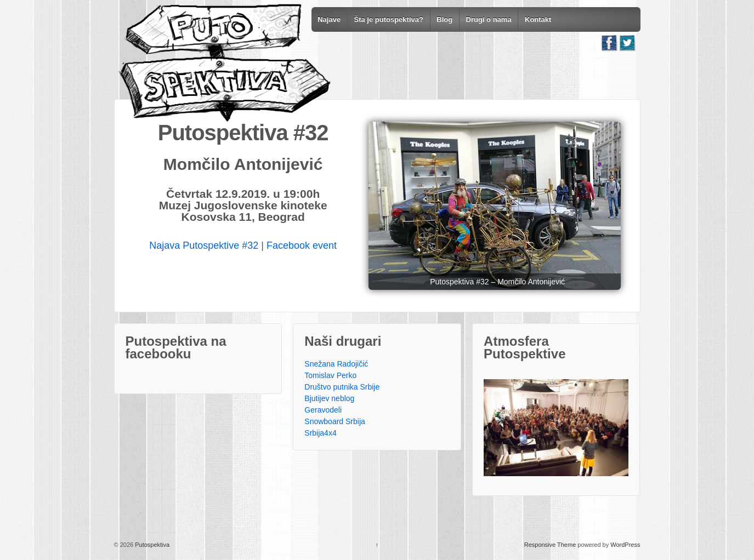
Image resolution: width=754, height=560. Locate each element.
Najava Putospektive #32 (204, 245)
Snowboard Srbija (335, 421)
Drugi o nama (489, 19)
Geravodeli (323, 410)
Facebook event (302, 245)
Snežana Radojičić (336, 364)
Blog (444, 19)
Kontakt (538, 19)
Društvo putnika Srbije (342, 387)
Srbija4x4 (320, 433)
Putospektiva (151, 545)
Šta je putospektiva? (388, 19)
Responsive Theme (550, 545)
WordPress (625, 545)
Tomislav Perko (330, 375)
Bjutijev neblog (329, 398)
